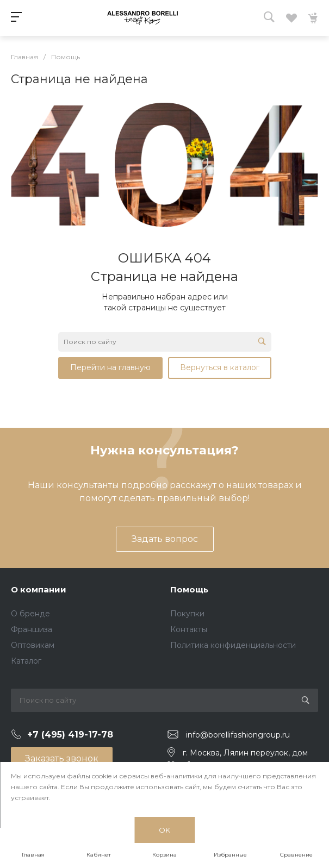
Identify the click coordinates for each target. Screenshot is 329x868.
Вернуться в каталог (220, 367)
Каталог (26, 661)
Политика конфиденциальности (233, 645)
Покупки (187, 614)
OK (164, 830)
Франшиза (32, 629)
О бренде (30, 614)
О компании (39, 589)
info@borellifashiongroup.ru (238, 735)
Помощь (189, 589)
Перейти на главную (110, 367)
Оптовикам (33, 645)
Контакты (189, 629)
